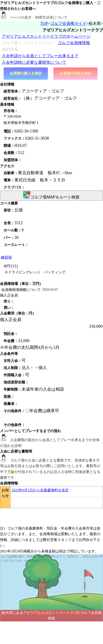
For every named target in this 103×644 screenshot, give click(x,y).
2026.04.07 (50, 289)
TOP (44, 24)
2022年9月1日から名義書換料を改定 (40, 490)
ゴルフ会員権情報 (74, 43)
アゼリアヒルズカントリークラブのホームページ (46, 36)
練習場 (6, 257)
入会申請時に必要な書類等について (34, 62)
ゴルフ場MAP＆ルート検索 (51, 195)
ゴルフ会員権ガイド (68, 24)
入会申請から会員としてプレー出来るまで (40, 56)
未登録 (10, 216)
